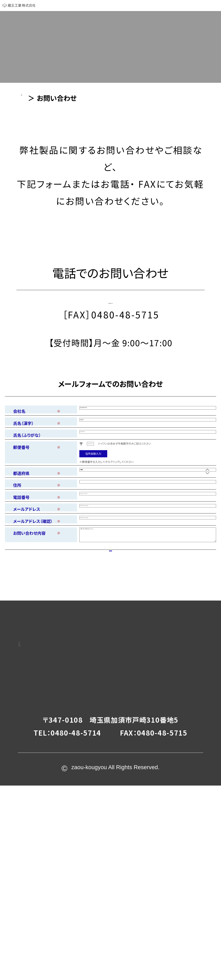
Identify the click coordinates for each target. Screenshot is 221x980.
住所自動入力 (93, 488)
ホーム (41, 776)
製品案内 (45, 811)
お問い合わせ (54, 829)
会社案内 (45, 794)
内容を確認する (111, 675)
